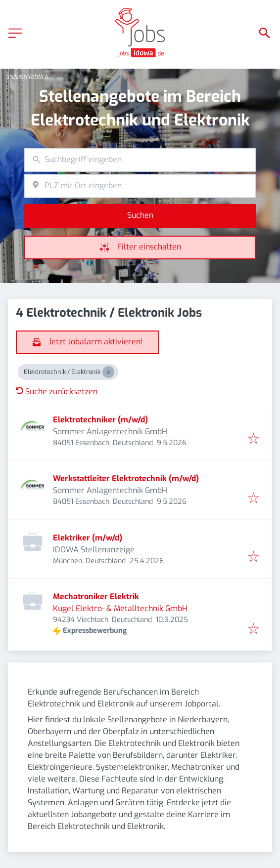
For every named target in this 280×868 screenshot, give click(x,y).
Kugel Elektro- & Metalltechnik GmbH (120, 608)
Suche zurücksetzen (57, 392)
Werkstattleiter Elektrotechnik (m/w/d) (126, 478)
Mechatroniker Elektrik (96, 597)
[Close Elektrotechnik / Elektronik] (108, 372)
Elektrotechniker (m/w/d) (100, 420)
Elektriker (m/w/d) (88, 538)
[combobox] (140, 160)
